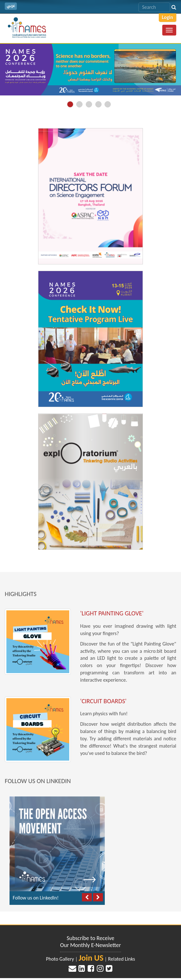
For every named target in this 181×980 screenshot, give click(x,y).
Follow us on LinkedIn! (36, 898)
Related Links (121, 959)
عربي (11, 6)
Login (168, 17)
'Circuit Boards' (104, 701)
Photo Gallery (60, 959)
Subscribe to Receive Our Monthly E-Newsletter (90, 942)
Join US (91, 958)
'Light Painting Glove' (112, 613)
